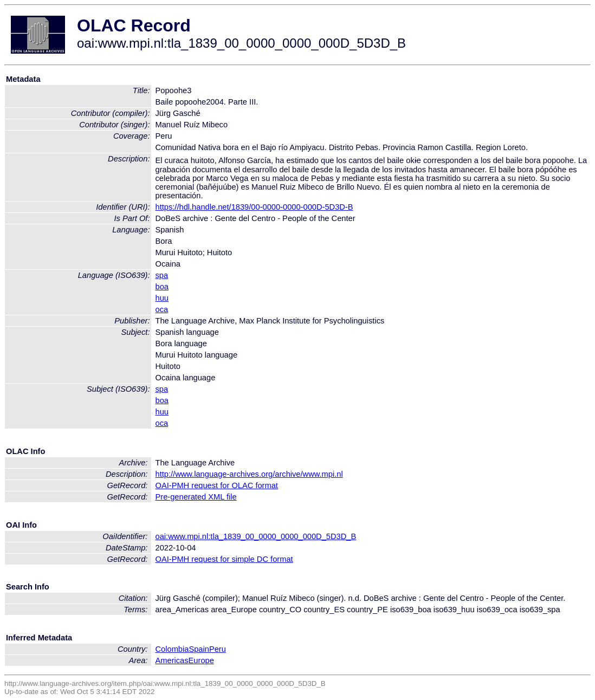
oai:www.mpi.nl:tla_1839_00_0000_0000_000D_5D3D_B (256, 536)
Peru (218, 649)
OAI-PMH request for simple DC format (224, 559)
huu (162, 298)
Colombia (172, 649)
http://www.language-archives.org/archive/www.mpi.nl (249, 474)
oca (162, 309)
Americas (172, 660)
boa (162, 287)
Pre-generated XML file (196, 497)
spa (162, 275)
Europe (201, 660)
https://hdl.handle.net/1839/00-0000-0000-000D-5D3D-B (254, 207)
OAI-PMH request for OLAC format (217, 485)
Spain (199, 649)
